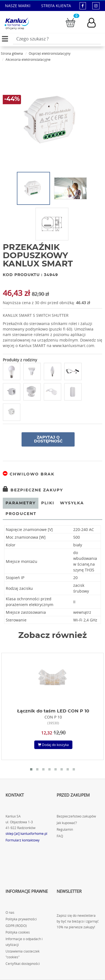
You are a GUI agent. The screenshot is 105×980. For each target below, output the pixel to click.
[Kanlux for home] (17, 22)
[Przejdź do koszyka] (70, 22)
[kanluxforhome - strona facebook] (83, 6)
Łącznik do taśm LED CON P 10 (53, 711)
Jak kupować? (67, 823)
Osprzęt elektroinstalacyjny (50, 53)
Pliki (48, 503)
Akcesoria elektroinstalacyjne (28, 59)
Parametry (21, 503)
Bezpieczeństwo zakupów (76, 816)
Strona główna (12, 53)
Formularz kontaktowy (23, 840)
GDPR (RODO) (16, 926)
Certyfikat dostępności (23, 964)
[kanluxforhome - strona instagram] (96, 6)
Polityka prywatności (21, 919)
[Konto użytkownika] (94, 23)
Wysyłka (72, 503)
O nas (10, 912)
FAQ (60, 836)
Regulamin (65, 829)
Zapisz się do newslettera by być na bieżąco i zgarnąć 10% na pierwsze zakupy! (78, 921)
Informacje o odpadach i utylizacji (24, 942)
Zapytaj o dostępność (48, 439)
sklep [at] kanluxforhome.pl (26, 834)
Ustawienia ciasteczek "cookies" (23, 954)
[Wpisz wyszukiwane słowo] (57, 39)
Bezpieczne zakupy (33, 490)
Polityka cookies (18, 932)
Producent (21, 514)
